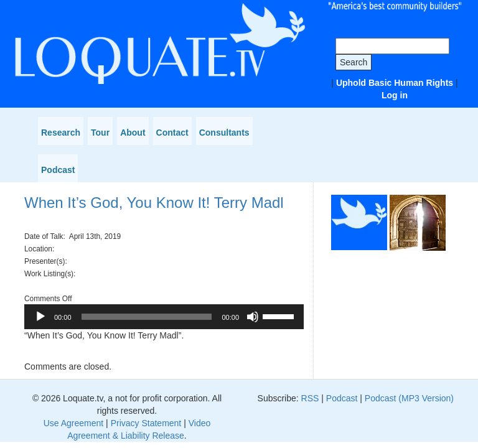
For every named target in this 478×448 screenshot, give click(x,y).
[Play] (40, 317)
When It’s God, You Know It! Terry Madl (154, 203)
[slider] (147, 317)
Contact (172, 133)
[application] (164, 317)
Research (61, 133)
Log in (395, 95)
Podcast (58, 170)
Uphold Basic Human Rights (395, 83)
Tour (100, 133)
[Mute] (253, 317)
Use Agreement (74, 423)
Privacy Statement (146, 423)
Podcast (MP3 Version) (409, 398)
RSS (310, 398)
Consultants (224, 133)
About (133, 133)
